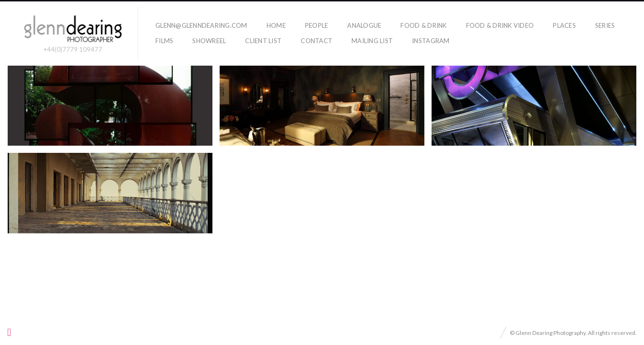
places (564, 25)
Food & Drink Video (500, 25)
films (164, 41)
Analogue (364, 25)
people (317, 25)
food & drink (423, 25)
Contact (316, 41)
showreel (209, 41)
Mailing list (372, 41)
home (276, 25)
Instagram (431, 41)
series (605, 25)
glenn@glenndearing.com (201, 25)
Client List (263, 41)
